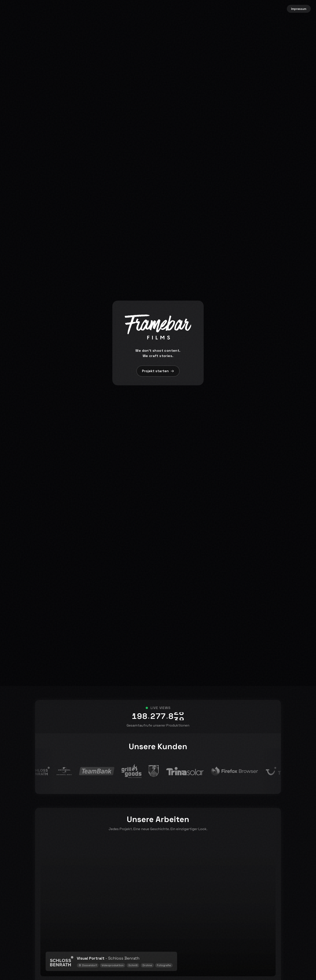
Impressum (299, 9)
